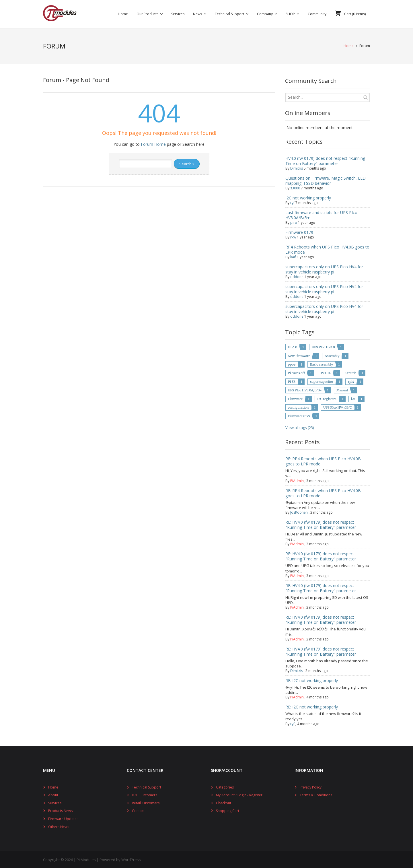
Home (349, 45)
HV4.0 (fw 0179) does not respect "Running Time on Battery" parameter (325, 160)
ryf (292, 202)
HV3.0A (325, 372)
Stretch (351, 372)
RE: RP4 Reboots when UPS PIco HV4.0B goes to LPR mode (323, 460)
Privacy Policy (311, 786)
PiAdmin (297, 480)
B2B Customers (145, 794)
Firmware (295, 398)
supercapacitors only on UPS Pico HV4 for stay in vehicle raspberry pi (324, 268)
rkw (293, 236)
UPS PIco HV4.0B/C (337, 407)
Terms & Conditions (316, 794)
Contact (138, 810)
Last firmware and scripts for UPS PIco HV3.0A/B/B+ (321, 214)
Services (55, 802)
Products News (60, 810)
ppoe (292, 364)
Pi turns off (296, 372)
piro (294, 222)
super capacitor (322, 381)
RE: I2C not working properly (312, 680)
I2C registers (327, 398)
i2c (353, 398)
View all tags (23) (300, 427)
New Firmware (299, 355)
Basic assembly (322, 364)
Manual (342, 389)
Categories (225, 786)
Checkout (224, 802)
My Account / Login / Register (239, 794)
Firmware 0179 (299, 231)
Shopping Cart (228, 810)
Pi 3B (292, 381)
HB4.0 (293, 346)
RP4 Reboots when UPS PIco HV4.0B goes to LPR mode (327, 249)
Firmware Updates (63, 818)
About (53, 794)
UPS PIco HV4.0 (323, 346)
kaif (293, 256)
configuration (298, 407)
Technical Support (147, 786)
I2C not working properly (308, 197)
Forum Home (153, 143)
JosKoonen (299, 511)
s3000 (295, 187)
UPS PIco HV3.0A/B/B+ (305, 389)
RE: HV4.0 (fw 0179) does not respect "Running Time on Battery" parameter (321, 524)
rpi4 (351, 381)
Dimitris (297, 167)
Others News (59, 826)
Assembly (332, 355)
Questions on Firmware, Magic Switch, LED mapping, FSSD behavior (326, 180)
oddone (297, 276)
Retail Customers (146, 802)
